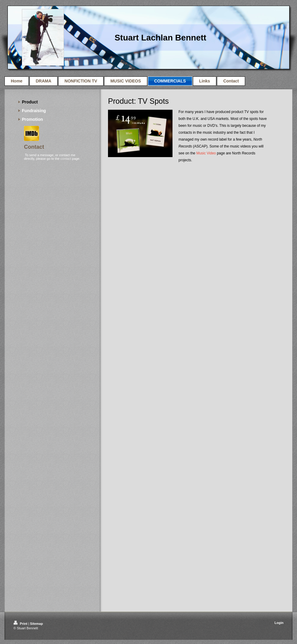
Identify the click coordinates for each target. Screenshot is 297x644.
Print (21, 624)
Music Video (206, 153)
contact (66, 159)
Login (279, 623)
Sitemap (36, 624)
